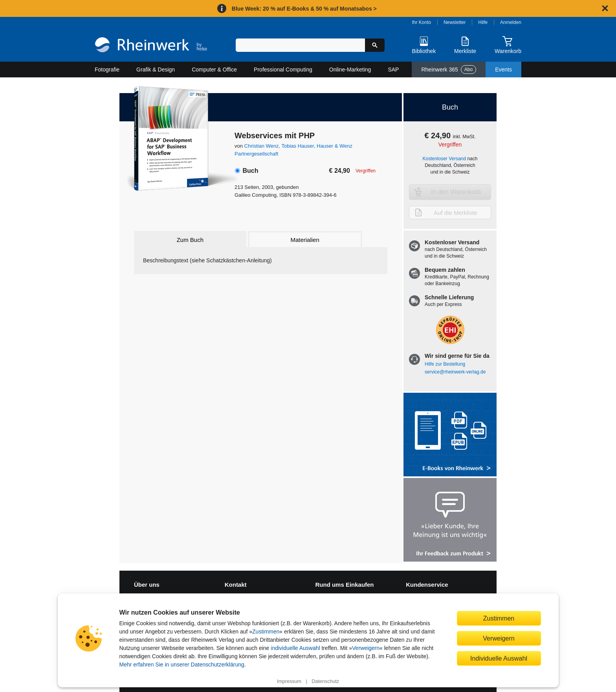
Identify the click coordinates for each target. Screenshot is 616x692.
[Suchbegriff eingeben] (300, 45)
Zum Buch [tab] (190, 240)
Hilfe (483, 22)
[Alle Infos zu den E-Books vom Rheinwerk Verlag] (450, 435)
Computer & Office (214, 70)
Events (503, 70)
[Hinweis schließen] (605, 8)
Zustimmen (266, 632)
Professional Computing (283, 70)
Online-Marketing (350, 70)
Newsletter (455, 22)
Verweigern (366, 648)
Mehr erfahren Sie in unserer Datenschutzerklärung (182, 665)
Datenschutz (325, 681)
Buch (250, 171)
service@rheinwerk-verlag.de (455, 372)
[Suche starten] (375, 45)
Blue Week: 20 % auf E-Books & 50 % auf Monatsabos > (304, 9)
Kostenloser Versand (445, 159)
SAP (393, 70)
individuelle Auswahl (295, 648)
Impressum (289, 681)
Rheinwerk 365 (449, 70)
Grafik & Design (156, 70)
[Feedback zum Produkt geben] (450, 521)
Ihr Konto (422, 22)
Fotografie (107, 70)
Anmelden (511, 22)
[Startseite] (151, 46)
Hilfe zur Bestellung (445, 364)
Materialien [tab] (305, 240)
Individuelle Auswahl (499, 658)
